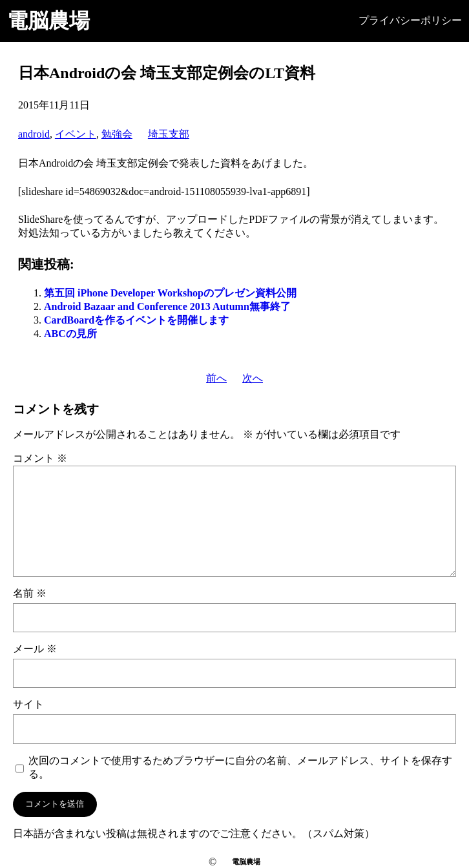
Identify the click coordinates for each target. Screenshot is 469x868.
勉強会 (117, 134)
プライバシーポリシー (410, 20)
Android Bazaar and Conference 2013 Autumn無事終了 (167, 306)
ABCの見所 (70, 334)
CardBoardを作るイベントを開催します (136, 320)
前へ (216, 378)
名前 (30, 593)
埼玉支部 (169, 134)
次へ (253, 378)
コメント (40, 458)
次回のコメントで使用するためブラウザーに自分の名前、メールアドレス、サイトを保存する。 (240, 767)
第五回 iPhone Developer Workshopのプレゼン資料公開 (170, 293)
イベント (76, 134)
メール (35, 649)
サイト (28, 704)
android (34, 134)
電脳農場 (48, 21)
